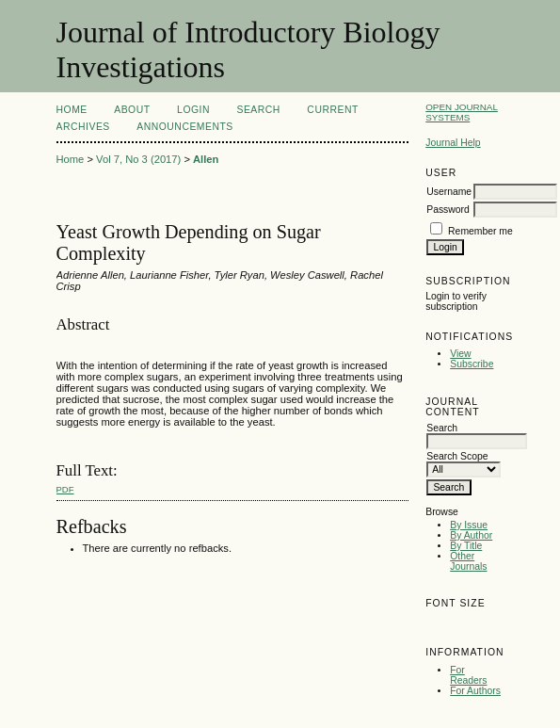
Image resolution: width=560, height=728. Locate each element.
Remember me (480, 231)
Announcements (185, 127)
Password (448, 210)
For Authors (475, 691)
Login (193, 110)
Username (449, 192)
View (460, 354)
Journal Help (453, 143)
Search (258, 110)
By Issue (469, 525)
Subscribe (472, 364)
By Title (466, 546)
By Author (471, 535)
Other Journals (468, 561)
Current (332, 110)
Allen (206, 159)
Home (72, 110)
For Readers (468, 675)
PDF (65, 489)
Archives (83, 127)
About (132, 110)
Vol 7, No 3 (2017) (138, 159)
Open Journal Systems (462, 112)
